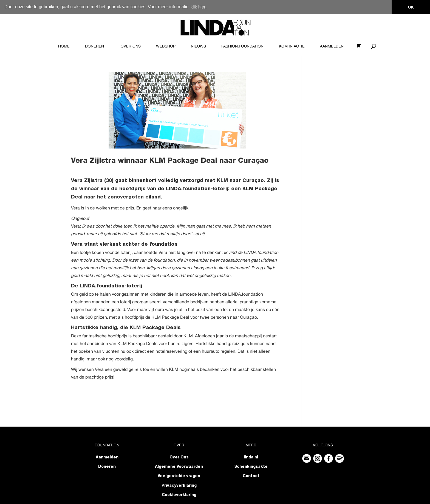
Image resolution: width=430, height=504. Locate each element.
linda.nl (251, 457)
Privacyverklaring (179, 486)
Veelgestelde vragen (179, 476)
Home (64, 46)
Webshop (166, 46)
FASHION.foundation (242, 46)
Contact (251, 476)
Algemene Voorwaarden (179, 467)
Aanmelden (332, 46)
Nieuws (198, 46)
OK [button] (411, 7)
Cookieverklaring (179, 495)
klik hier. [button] (199, 7)
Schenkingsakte (251, 467)
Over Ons (131, 46)
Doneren (94, 46)
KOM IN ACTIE (292, 46)
